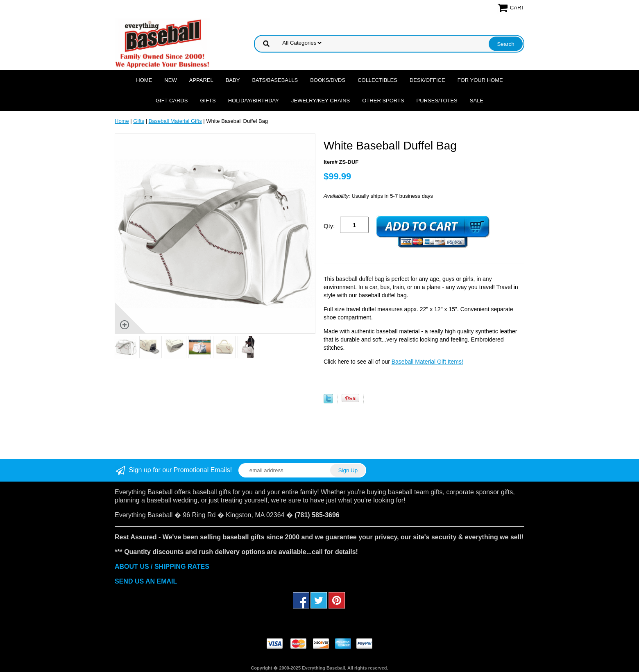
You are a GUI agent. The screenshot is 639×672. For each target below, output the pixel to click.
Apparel (201, 80)
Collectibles (377, 80)
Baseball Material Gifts (175, 121)
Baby (233, 80)
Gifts (208, 101)
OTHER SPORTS (383, 101)
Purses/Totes (437, 101)
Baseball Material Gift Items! (427, 362)
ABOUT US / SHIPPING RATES (162, 567)
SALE (477, 101)
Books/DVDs (328, 80)
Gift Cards (172, 101)
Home (144, 80)
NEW (170, 80)
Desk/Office (427, 80)
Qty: (329, 226)
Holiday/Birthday (254, 101)
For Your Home (480, 80)
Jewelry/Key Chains (321, 101)
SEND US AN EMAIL (146, 581)
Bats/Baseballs (275, 80)
